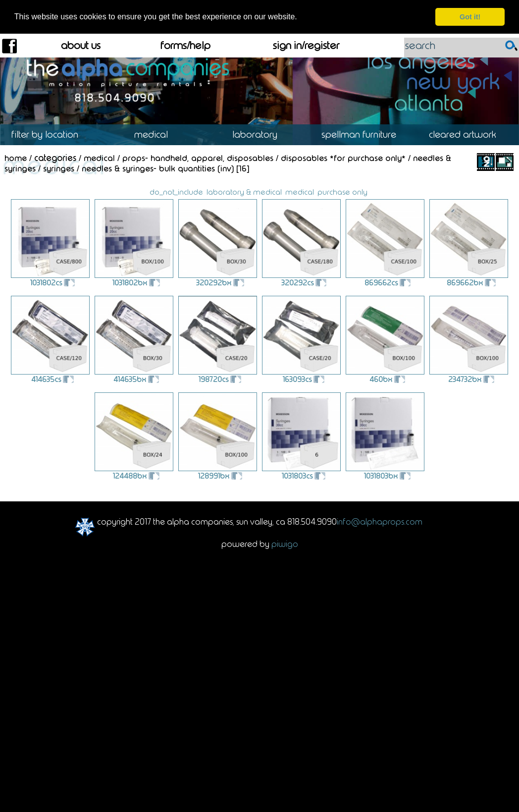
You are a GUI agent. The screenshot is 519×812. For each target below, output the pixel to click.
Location (52, 134)
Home (16, 157)
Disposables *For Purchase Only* (343, 157)
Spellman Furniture (363, 134)
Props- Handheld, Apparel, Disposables (198, 157)
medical (300, 191)
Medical (156, 134)
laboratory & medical (244, 191)
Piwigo (285, 543)
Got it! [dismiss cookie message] (470, 17)
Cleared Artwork (467, 134)
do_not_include (176, 191)
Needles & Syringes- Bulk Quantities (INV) (158, 167)
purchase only (342, 191)
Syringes (59, 167)
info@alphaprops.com (380, 521)
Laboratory (259, 134)
